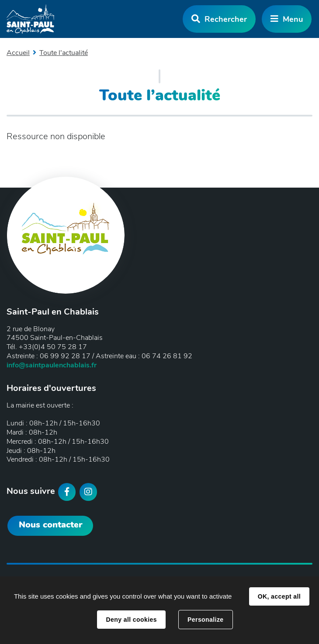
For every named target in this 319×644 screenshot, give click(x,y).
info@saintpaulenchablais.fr (52, 365)
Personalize (205, 620)
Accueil (18, 53)
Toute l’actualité (64, 53)
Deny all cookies (131, 620)
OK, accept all (279, 596)
